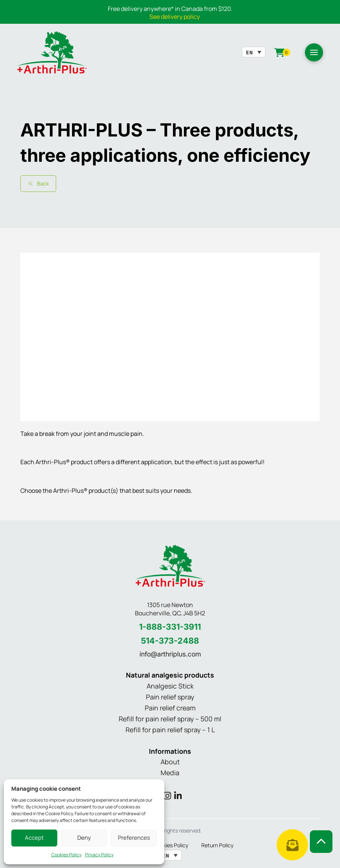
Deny (84, 838)
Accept (34, 838)
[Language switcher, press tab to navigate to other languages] (254, 52)
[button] (314, 52)
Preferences (134, 838)
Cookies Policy (66, 855)
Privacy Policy (99, 855)
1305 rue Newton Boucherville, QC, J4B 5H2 (170, 609)
